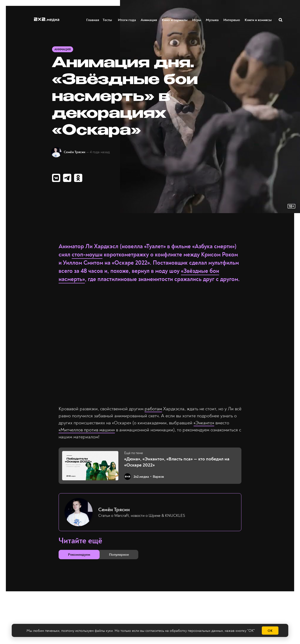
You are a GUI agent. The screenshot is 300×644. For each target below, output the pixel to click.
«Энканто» (204, 423)
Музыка (212, 20)
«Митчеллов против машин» (87, 430)
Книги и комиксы (258, 20)
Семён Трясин (75, 152)
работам (153, 409)
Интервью (232, 20)
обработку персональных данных (196, 631)
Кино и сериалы (175, 20)
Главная (93, 20)
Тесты (109, 20)
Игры (197, 20)
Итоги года (127, 20)
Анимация (149, 20)
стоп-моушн (87, 255)
